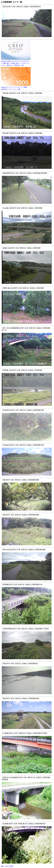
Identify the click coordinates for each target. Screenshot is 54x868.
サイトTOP (9, 866)
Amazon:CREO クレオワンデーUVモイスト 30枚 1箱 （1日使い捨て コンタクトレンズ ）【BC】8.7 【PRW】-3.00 (16, 63)
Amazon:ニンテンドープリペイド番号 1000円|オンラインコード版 (16, 87)
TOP (2, 866)
